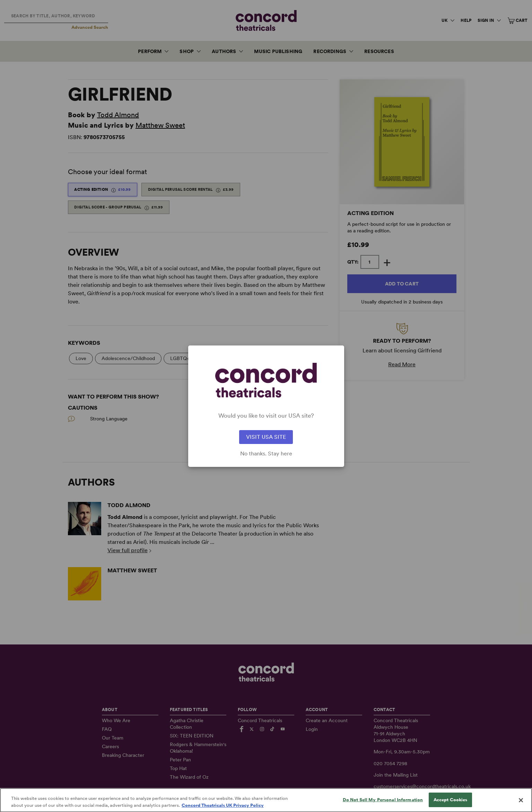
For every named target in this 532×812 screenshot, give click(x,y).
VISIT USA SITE (266, 437)
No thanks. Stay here (266, 454)
